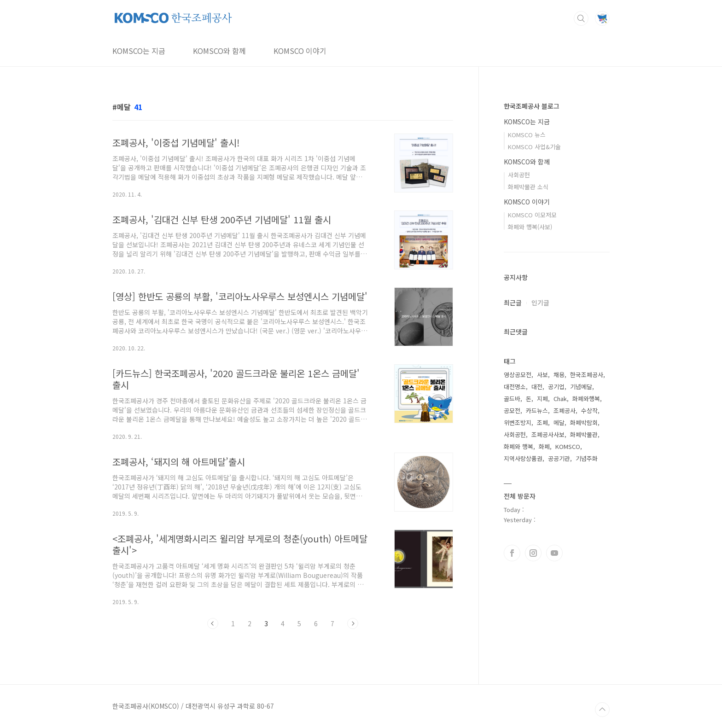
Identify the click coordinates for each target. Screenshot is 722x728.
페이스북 (512, 553)
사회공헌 (519, 175)
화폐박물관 (584, 434)
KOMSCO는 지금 (139, 51)
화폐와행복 (586, 399)
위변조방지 (518, 422)
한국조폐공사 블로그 (532, 106)
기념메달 (581, 387)
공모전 (512, 411)
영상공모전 (518, 375)
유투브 (554, 553)
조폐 (542, 422)
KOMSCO (568, 446)
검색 (581, 18)
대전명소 (515, 387)
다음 (353, 623)
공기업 (556, 387)
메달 (559, 422)
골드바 (512, 399)
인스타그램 (533, 553)
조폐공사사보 (548, 434)
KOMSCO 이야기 (300, 51)
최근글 (513, 303)
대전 (537, 387)
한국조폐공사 (587, 375)
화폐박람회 (584, 422)
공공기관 (559, 458)
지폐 (542, 399)
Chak (560, 399)
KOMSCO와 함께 (219, 51)
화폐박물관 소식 (528, 187)
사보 (542, 375)
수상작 (589, 411)
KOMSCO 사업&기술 (534, 147)
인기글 (540, 303)
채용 (559, 375)
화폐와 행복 (518, 446)
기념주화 (587, 458)
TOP (602, 710)
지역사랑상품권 (523, 458)
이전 (213, 623)
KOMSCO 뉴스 (527, 135)
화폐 (544, 446)
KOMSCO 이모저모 (532, 215)
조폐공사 (565, 411)
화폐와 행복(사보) (530, 227)
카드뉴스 (537, 411)
